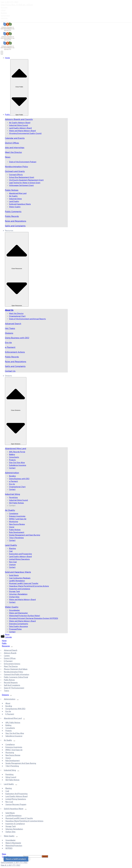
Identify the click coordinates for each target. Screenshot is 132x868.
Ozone (8, 758)
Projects (9, 731)
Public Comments (13, 212)
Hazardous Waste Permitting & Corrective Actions (24, 821)
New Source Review (13, 755)
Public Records (12, 216)
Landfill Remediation (14, 816)
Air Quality (10, 510)
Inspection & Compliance (15, 824)
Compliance (10, 744)
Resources (6, 646)
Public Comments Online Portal (16, 677)
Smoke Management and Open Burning (21, 763)
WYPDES (9, 848)
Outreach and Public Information (17, 674)
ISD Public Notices (12, 780)
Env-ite (8, 343)
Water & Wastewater (13, 843)
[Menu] (12, 647)
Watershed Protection (14, 846)
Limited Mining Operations (16, 799)
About (8, 703)
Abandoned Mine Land (16, 449)
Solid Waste (10, 813)
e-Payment (10, 347)
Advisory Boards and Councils (19, 119)
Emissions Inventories (14, 747)
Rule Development (13, 761)
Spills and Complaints (15, 226)
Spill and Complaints (12, 685)
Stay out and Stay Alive (15, 733)
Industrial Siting (12, 494)
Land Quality (11, 545)
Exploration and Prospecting (16, 794)
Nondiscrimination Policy (16, 167)
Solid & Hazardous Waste (14, 809)
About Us (9, 310)
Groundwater (10, 840)
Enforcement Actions (15, 352)
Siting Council (11, 777)
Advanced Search (13, 324)
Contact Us (10, 371)
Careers (7, 656)
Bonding (9, 706)
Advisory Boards (10, 653)
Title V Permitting (12, 766)
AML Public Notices (13, 723)
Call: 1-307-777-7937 (10, 2)
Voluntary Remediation (14, 829)
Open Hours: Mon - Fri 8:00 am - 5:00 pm (17, 5)
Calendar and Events (15, 138)
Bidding (8, 725)
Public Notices (12, 190)
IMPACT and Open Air (14, 750)
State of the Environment (14, 688)
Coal (7, 791)
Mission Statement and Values (16, 669)
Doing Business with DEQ (17, 338)
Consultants (10, 728)
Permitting (9, 774)
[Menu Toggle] (2, 53)
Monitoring (10, 753)
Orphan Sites (10, 832)
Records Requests (11, 683)
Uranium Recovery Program (16, 804)
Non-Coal (9, 802)
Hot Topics (10, 328)
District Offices (12, 143)
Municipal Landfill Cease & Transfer (19, 818)
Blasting (9, 788)
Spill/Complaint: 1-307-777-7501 (14, 863)
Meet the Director (13, 152)
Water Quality (12, 607)
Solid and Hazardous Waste (18, 572)
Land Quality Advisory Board (16, 796)
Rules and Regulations (16, 221)
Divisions (9, 333)
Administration (12, 473)
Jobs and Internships (15, 148)
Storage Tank (11, 826)
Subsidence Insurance (14, 736)
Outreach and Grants (15, 171)
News (8, 157)
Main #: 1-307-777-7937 (11, 865)
